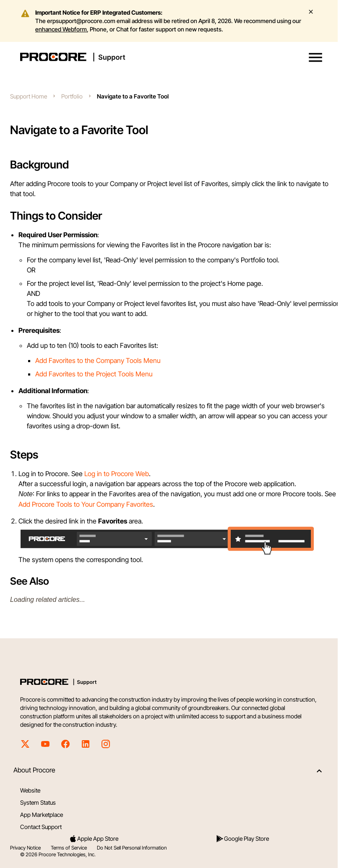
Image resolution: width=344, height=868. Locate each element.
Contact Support (41, 827)
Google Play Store (242, 839)
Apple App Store (94, 839)
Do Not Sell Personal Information (132, 848)
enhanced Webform (61, 29)
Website (30, 790)
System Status (38, 802)
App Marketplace (42, 815)
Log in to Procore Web (117, 474)
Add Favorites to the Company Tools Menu (98, 360)
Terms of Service (69, 848)
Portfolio (72, 96)
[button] (315, 57)
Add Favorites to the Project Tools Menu (94, 374)
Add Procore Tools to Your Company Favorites (86, 504)
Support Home (29, 96)
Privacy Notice (25, 848)
